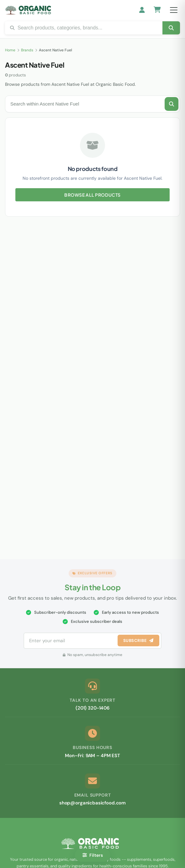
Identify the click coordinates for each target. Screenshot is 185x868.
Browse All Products (92, 195)
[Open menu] (174, 10)
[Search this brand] (172, 104)
